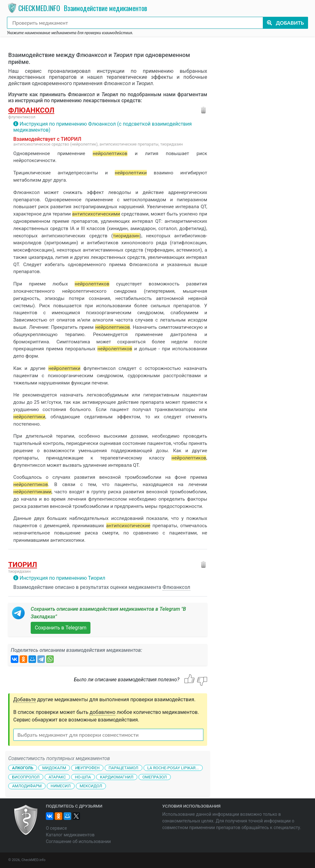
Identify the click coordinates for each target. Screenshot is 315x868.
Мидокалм (54, 768)
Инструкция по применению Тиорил (62, 578)
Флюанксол (31, 110)
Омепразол (154, 777)
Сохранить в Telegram (61, 628)
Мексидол (91, 786)
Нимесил (61, 786)
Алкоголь (23, 768)
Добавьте (25, 699)
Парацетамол (123, 768)
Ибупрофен (87, 768)
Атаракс (57, 777)
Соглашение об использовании (78, 841)
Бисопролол (26, 777)
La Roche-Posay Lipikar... (173, 768)
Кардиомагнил (117, 777)
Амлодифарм (27, 786)
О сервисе (56, 828)
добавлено (102, 712)
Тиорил (23, 565)
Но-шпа (83, 777)
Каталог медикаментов (70, 835)
